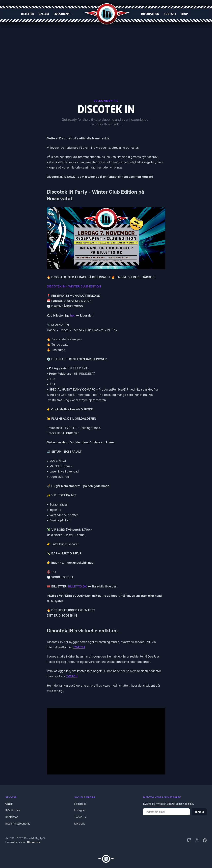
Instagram (80, 810)
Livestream (63, 14)
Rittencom (33, 842)
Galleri (44, 14)
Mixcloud (80, 824)
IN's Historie (13, 810)
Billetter (28, 14)
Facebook (80, 804)
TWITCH (79, 647)
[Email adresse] (166, 812)
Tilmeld (199, 812)
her (73, 315)
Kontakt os (12, 817)
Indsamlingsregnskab (18, 824)
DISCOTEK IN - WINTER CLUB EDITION (74, 286)
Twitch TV (80, 817)
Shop (186, 14)
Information (150, 14)
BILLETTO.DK (77, 586)
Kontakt (170, 14)
